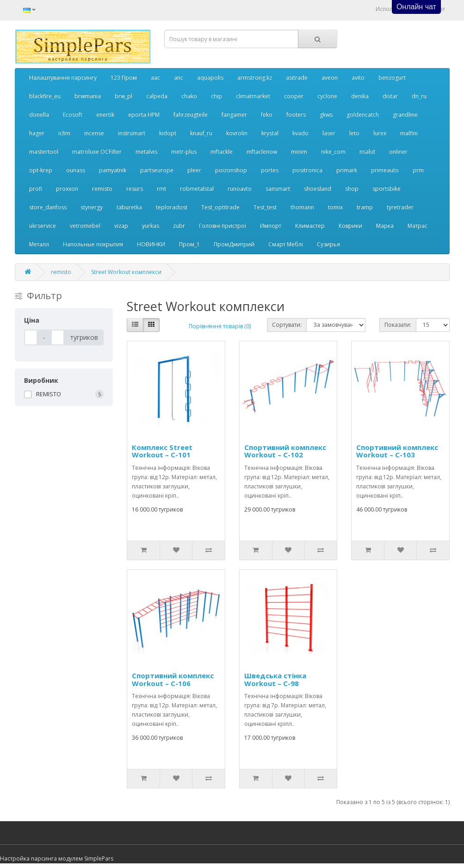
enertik (105, 115)
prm (418, 170)
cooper (294, 96)
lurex (380, 133)
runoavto (240, 189)
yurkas (151, 226)
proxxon (67, 189)
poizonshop (231, 170)
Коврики (350, 226)
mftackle (222, 152)
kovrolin (237, 133)
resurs (135, 189)
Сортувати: (287, 325)
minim (299, 152)
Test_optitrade (220, 207)
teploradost (172, 207)
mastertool (44, 152)
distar (390, 96)
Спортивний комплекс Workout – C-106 (173, 679)
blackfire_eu (45, 96)
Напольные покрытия (93, 244)
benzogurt (392, 78)
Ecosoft (73, 115)
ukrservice (43, 226)
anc (179, 78)
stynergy (92, 207)
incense (94, 133)
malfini (409, 133)
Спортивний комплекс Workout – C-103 (397, 451)
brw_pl (124, 96)
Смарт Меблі (286, 244)
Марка (385, 226)
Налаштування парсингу (63, 78)
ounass (76, 170)
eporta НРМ (144, 115)
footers (296, 115)
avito (358, 78)
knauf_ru (201, 133)
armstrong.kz (255, 78)
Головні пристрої (223, 226)
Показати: (398, 325)
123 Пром (124, 78)
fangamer (234, 115)
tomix (335, 207)
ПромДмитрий (234, 244)
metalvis (146, 152)
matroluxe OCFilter (97, 152)
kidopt (168, 133)
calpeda (157, 96)
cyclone (327, 96)
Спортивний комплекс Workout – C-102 (285, 451)
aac (155, 78)
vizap (121, 226)
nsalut (367, 152)
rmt (161, 189)
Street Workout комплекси (126, 272)
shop (352, 189)
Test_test (265, 207)
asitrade (297, 78)
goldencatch (363, 115)
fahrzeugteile (191, 115)
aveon (330, 78)
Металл (39, 244)
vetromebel (85, 226)
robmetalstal (197, 189)
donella (39, 115)
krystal (270, 133)
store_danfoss (48, 207)
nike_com (333, 152)
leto (354, 133)
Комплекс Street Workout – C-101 (162, 451)
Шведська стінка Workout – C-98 (275, 679)
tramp (365, 207)
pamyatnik (113, 170)
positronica (307, 170)
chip (217, 96)
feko (267, 115)
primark (347, 170)
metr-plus (184, 152)
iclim (64, 133)
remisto (102, 189)
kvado (300, 133)
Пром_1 (189, 244)
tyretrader (400, 207)
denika (360, 96)
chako (189, 96)
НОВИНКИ (151, 244)
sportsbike (387, 189)
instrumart (132, 133)
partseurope (157, 170)
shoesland (318, 189)
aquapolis (210, 78)
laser (329, 133)
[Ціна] (31, 337)
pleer (194, 170)
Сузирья (328, 244)
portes (270, 170)
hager (37, 133)
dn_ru (419, 96)
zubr (179, 226)
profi (36, 189)
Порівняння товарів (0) (220, 326)
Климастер (310, 226)
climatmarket (253, 96)
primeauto (385, 170)
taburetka (129, 207)
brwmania (88, 96)
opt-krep (41, 170)
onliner (398, 152)
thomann (302, 207)
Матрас (418, 226)
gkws (326, 115)
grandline (405, 115)
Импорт (271, 226)
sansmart (278, 189)
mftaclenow (262, 152)
